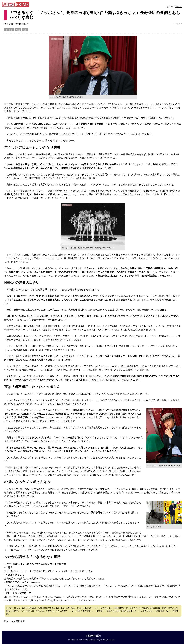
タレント (9, 30)
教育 (25, 30)
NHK (18, 30)
